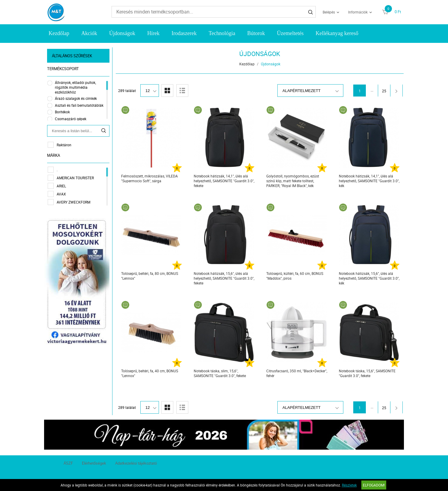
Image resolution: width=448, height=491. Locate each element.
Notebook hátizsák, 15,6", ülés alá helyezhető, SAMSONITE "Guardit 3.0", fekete (224, 278)
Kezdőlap (59, 33)
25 (384, 91)
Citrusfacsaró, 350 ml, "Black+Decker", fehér (297, 373)
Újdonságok (122, 33)
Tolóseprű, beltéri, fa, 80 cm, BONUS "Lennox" (150, 276)
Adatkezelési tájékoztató (136, 463)
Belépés (329, 12)
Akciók (89, 33)
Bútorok (256, 33)
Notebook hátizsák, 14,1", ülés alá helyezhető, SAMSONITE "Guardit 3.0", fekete (224, 181)
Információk (358, 12)
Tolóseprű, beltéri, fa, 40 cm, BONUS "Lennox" (150, 373)
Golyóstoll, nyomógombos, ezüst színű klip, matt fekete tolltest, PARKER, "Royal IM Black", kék (293, 181)
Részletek (349, 485)
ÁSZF (68, 463)
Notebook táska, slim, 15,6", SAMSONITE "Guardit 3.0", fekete (220, 373)
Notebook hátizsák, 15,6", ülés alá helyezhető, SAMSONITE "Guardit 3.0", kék (369, 278)
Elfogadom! (374, 485)
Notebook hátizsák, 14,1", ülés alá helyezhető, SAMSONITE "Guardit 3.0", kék (369, 181)
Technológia (222, 33)
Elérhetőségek (94, 463)
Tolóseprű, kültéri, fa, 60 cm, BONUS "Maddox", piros (295, 276)
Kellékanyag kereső (337, 33)
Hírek (153, 33)
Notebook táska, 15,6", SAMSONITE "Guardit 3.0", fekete (367, 373)
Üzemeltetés (290, 33)
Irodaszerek (184, 33)
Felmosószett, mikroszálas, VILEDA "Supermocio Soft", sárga (149, 178)
